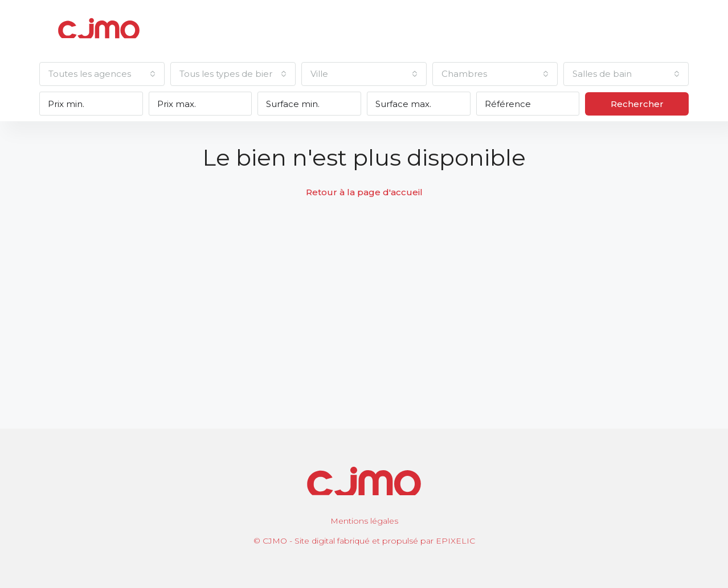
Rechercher (637, 104)
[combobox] (102, 74)
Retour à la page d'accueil (364, 192)
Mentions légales (364, 521)
